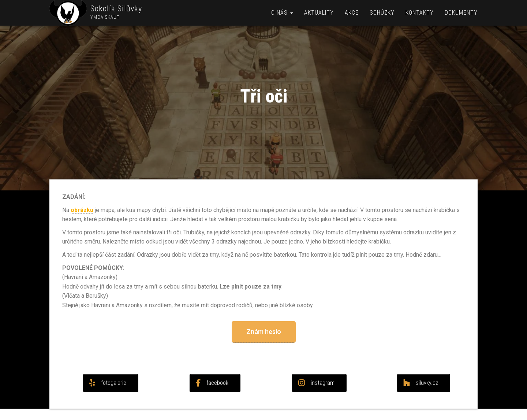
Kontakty (420, 13)
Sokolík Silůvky (116, 9)
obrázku (82, 210)
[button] (264, 332)
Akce (352, 13)
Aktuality (319, 13)
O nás (282, 13)
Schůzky (382, 13)
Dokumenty (461, 13)
